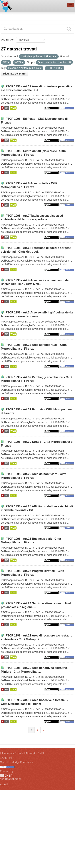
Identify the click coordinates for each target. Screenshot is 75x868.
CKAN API (6, 758)
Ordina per (7, 40)
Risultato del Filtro (14, 74)
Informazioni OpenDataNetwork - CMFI (22, 753)
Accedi (4, 784)
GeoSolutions (13, 779)
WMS (13, 108)
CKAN (6, 775)
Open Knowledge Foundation (16, 762)
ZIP (7, 108)
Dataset (7, 15)
